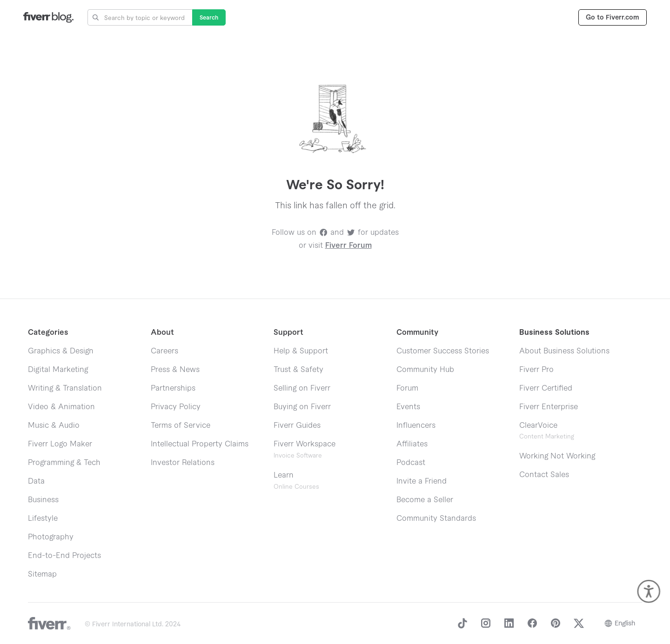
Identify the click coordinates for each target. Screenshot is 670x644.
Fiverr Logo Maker (60, 444)
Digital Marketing (58, 370)
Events (408, 407)
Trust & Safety (298, 370)
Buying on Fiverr (302, 407)
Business (43, 500)
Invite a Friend (422, 481)
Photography (51, 537)
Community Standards (436, 518)
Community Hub (425, 370)
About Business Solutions (564, 351)
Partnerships (173, 388)
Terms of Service (181, 425)
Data (36, 481)
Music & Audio (54, 425)
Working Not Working (557, 456)
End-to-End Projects (64, 556)
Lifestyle (43, 518)
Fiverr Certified (546, 388)
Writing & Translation (65, 388)
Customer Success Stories (443, 351)
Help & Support (301, 351)
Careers (164, 351)
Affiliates (412, 444)
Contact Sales (544, 475)
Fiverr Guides (297, 425)
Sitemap (42, 574)
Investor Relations (183, 463)
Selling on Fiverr (302, 388)
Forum (407, 388)
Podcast (411, 463)
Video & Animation (61, 407)
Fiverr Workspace (305, 449)
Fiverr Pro (536, 370)
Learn (296, 481)
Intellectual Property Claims (200, 444)
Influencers (416, 425)
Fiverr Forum (348, 246)
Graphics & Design (61, 351)
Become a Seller (425, 500)
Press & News (175, 370)
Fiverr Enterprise (549, 407)
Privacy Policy (176, 407)
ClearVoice (538, 425)
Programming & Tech (64, 463)
